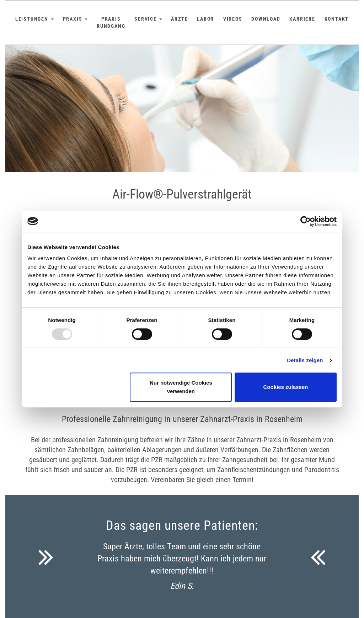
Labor (205, 19)
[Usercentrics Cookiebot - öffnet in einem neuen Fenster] (306, 221)
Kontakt (337, 19)
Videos (233, 19)
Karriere (302, 19)
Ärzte (179, 19)
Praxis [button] (75, 19)
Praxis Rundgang (111, 22)
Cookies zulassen (286, 387)
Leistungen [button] (34, 19)
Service (148, 19)
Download (266, 19)
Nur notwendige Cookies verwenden (181, 387)
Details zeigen (305, 360)
